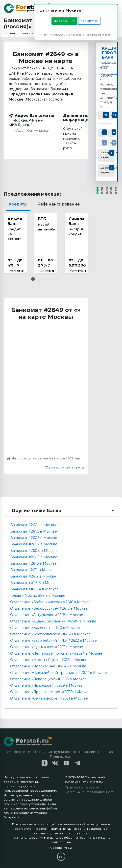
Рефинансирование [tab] (59, 204)
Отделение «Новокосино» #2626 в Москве (48, 666)
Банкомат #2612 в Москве (33, 576)
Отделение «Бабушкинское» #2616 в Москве (50, 602)
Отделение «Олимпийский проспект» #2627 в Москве (59, 673)
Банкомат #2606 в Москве (34, 538)
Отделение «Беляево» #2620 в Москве (45, 628)
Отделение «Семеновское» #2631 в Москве (49, 698)
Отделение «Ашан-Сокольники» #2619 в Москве (53, 621)
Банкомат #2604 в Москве (34, 525)
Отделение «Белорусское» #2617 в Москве (49, 608)
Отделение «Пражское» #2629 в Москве (46, 685)
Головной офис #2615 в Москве (38, 596)
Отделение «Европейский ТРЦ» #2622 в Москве (53, 641)
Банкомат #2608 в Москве (34, 551)
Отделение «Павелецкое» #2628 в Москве (48, 679)
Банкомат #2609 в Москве (34, 557)
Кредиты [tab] (18, 204)
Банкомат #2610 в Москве (33, 563)
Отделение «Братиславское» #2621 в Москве (50, 634)
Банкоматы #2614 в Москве (35, 589)
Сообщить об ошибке (64, 468)
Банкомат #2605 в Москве (34, 531)
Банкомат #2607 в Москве (34, 544)
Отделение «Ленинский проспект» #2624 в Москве (56, 653)
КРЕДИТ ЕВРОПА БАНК (111, 53)
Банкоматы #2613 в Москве (34, 583)
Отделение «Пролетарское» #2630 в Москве (50, 692)
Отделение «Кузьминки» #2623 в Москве (47, 647)
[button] (33, 279)
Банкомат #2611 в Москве (33, 570)
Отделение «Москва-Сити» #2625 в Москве (49, 660)
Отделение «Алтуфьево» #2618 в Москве (47, 615)
